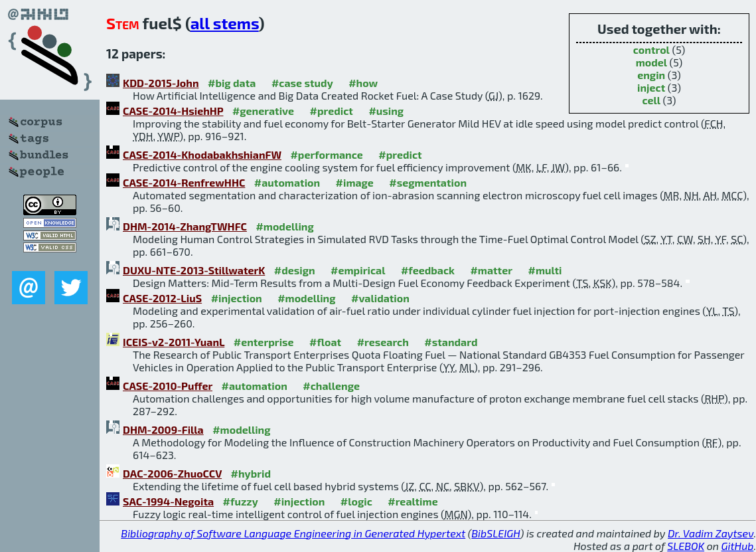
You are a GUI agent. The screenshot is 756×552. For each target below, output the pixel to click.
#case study (302, 83)
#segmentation (428, 182)
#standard (451, 342)
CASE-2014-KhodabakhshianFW (202, 154)
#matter (491, 270)
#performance (326, 154)
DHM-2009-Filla (163, 429)
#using (386, 111)
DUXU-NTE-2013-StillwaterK (194, 270)
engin (651, 75)
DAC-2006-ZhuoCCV (172, 473)
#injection (237, 298)
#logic (356, 501)
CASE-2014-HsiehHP (173, 111)
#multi (545, 270)
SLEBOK (686, 546)
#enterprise (264, 342)
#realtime (413, 501)
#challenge (331, 386)
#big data (232, 83)
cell (651, 100)
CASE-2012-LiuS (162, 298)
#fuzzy (241, 501)
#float (325, 342)
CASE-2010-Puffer (168, 386)
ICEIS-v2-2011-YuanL (174, 342)
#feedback (428, 270)
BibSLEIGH (495, 533)
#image (355, 182)
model (651, 62)
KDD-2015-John (161, 83)
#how (363, 83)
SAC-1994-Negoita (168, 501)
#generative (263, 111)
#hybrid (251, 473)
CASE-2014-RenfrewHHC (184, 182)
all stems (225, 23)
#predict (332, 111)
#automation (287, 182)
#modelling (284, 226)
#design (295, 270)
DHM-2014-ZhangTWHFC (185, 226)
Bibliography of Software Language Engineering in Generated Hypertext (293, 533)
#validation (380, 298)
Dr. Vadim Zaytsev (711, 533)
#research (383, 342)
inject (651, 87)
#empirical (358, 270)
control (651, 49)
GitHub (738, 546)
